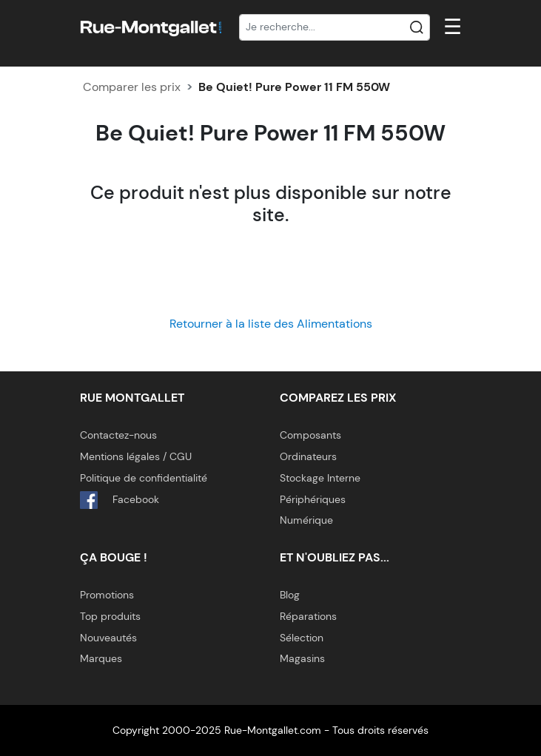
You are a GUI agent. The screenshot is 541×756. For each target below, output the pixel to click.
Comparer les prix (132, 87)
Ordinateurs (308, 456)
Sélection (302, 638)
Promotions (107, 595)
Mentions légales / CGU (136, 456)
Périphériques (313, 499)
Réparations (308, 616)
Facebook (120, 500)
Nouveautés (108, 638)
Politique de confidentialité (144, 478)
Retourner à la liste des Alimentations (271, 324)
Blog (290, 595)
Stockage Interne (320, 478)
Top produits (110, 616)
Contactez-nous (118, 435)
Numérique (306, 520)
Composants (310, 435)
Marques (101, 658)
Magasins (302, 658)
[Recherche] (335, 27)
